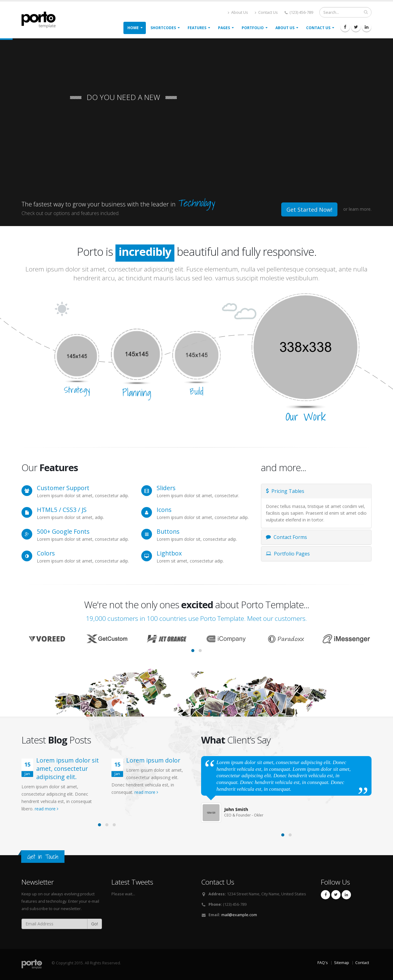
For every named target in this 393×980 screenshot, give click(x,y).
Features (197, 28)
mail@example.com (239, 915)
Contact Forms (286, 537)
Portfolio (253, 28)
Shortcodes (163, 28)
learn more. (360, 209)
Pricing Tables (285, 491)
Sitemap (342, 963)
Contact (362, 963)
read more (47, 809)
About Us (238, 12)
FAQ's (323, 963)
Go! (95, 924)
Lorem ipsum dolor (153, 760)
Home (133, 28)
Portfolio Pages (288, 554)
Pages (224, 28)
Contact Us (266, 12)
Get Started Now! (309, 209)
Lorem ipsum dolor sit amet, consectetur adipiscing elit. (68, 769)
